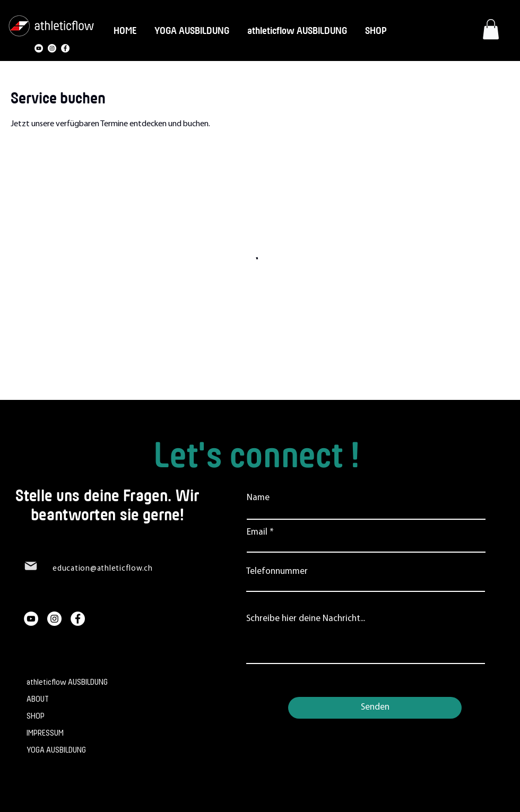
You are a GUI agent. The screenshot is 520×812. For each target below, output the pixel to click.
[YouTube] (39, 48)
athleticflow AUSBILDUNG (66, 682)
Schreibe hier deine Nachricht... (306, 619)
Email (257, 532)
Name (258, 498)
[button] (491, 29)
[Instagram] (52, 48)
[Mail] (31, 566)
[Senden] (375, 708)
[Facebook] (65, 48)
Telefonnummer (277, 571)
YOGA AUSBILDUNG (56, 750)
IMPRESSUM (45, 733)
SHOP (36, 716)
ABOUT (38, 699)
